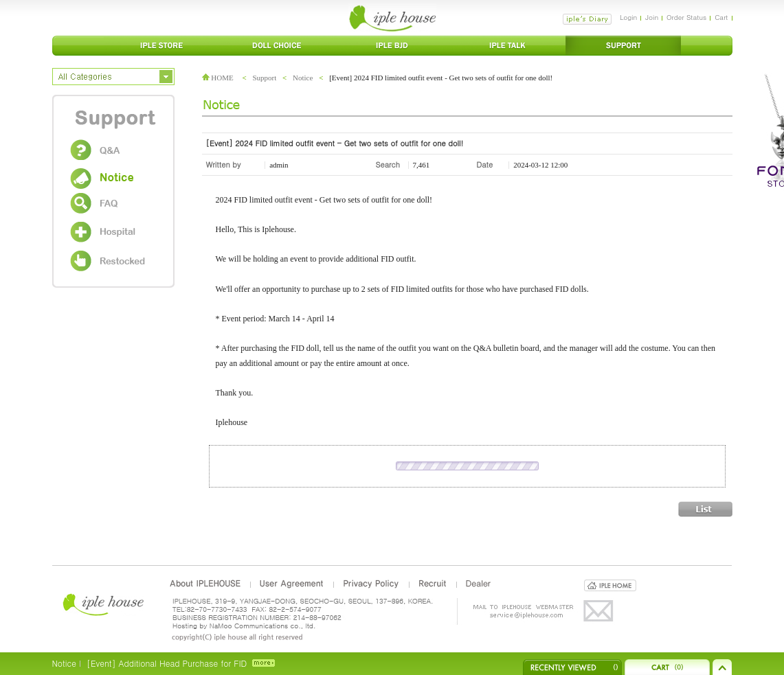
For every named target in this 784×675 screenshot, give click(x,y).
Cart (721, 17)
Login (628, 17)
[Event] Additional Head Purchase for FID (167, 663)
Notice (303, 78)
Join (652, 17)
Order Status (686, 17)
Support (264, 78)
